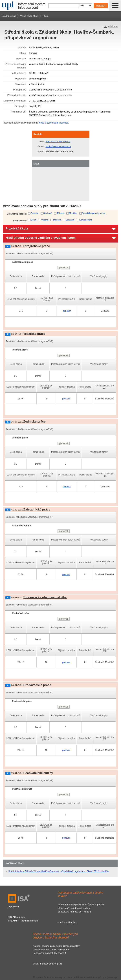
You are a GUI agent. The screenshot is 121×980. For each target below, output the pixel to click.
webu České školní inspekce (54, 123)
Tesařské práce (34, 334)
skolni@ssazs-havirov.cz (58, 146)
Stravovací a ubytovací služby (45, 597)
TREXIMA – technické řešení (23, 921)
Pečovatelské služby (38, 773)
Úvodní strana (9, 16)
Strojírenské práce (37, 246)
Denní (34, 220)
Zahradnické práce (37, 510)
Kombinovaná (86, 220)
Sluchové (48, 213)
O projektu (13, 907)
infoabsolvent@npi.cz (51, 964)
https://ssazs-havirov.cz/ (58, 141)
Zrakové (35, 213)
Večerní (45, 220)
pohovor (67, 311)
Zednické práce (35, 422)
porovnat (64, 268)
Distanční (70, 220)
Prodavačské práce (37, 685)
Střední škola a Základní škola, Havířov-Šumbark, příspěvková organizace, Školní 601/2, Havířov (59, 871)
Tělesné (61, 213)
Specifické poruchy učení (94, 213)
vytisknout (113, 26)
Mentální (73, 213)
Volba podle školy (29, 16)
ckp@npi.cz (70, 922)
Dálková (57, 220)
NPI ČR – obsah (16, 917)
